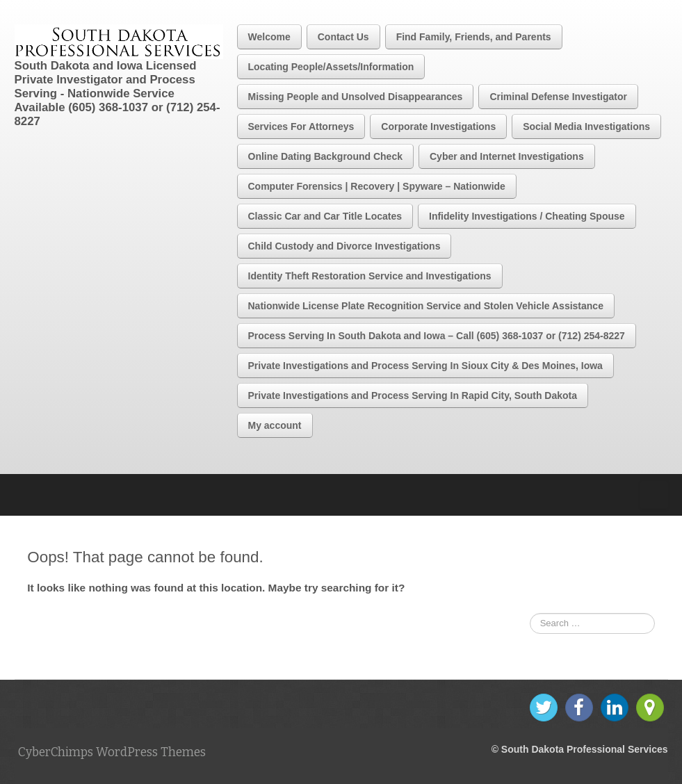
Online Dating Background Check (325, 156)
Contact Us (343, 37)
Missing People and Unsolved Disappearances (356, 97)
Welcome (269, 37)
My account (275, 425)
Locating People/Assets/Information (331, 67)
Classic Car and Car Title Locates (325, 216)
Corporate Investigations (438, 126)
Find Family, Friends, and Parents (474, 37)
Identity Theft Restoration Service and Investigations (370, 276)
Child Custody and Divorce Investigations (344, 246)
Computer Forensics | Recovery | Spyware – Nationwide (377, 186)
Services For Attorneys (301, 126)
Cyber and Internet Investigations (507, 156)
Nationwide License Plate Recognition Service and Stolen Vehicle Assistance (426, 306)
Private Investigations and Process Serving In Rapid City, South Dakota (413, 395)
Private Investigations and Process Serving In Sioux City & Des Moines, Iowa (425, 366)
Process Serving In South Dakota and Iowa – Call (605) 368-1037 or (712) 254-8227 (437, 336)
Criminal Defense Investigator (558, 97)
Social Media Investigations (586, 126)
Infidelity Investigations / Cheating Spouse (527, 216)
